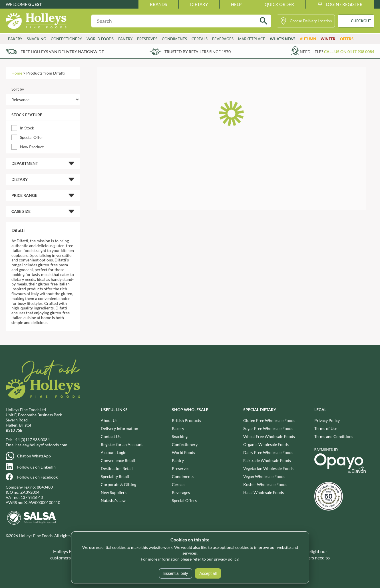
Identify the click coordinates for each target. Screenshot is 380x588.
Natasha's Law (113, 500)
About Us (109, 420)
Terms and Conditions (334, 436)
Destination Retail (117, 468)
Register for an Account (122, 444)
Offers (347, 39)
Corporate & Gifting (118, 484)
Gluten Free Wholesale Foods (269, 420)
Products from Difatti (46, 73)
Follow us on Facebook (37, 477)
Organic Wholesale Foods (266, 444)
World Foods (100, 39)
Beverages (223, 39)
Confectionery (66, 39)
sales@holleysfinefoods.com (43, 445)
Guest (35, 4)
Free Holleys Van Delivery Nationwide (62, 52)
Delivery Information (119, 428)
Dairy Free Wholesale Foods (268, 452)
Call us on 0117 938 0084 (349, 52)
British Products (186, 420)
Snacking (37, 39)
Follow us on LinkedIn (36, 467)
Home (17, 73)
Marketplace (252, 39)
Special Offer (32, 137)
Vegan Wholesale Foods (264, 476)
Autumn (308, 39)
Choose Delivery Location (311, 21)
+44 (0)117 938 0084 (31, 440)
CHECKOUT (361, 21)
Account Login (114, 452)
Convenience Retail (118, 460)
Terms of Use (326, 428)
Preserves (147, 39)
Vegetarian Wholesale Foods (268, 468)
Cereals (200, 39)
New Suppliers (114, 492)
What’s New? (283, 39)
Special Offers (184, 500)
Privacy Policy (327, 420)
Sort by (18, 89)
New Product (32, 147)
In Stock (27, 128)
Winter (328, 39)
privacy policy (226, 559)
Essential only (176, 573)
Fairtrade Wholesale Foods (267, 460)
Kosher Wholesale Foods (265, 484)
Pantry (125, 39)
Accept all (208, 573)
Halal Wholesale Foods (264, 492)
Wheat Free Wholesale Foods (269, 436)
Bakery (15, 39)
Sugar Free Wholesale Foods (268, 428)
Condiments (174, 39)
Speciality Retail (115, 476)
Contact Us (111, 436)
